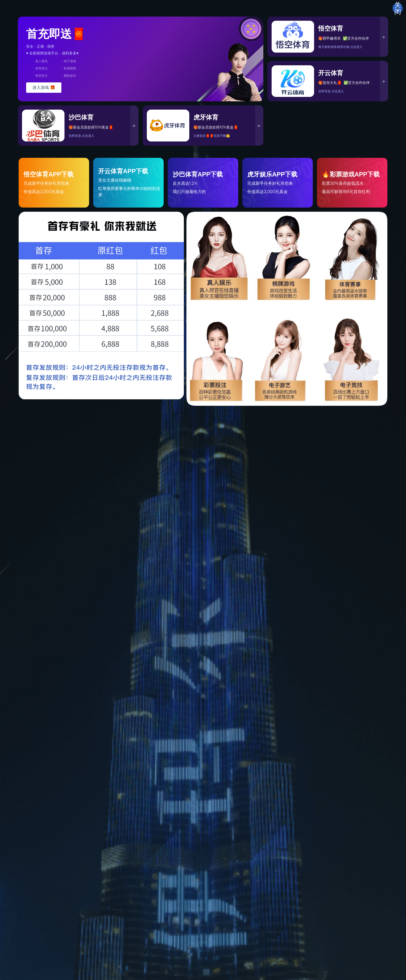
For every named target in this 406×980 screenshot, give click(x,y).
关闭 (398, 8)
